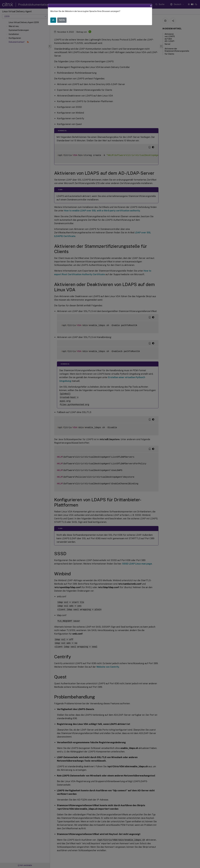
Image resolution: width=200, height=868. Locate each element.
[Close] (151, 6)
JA (53, 20)
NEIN (62, 20)
